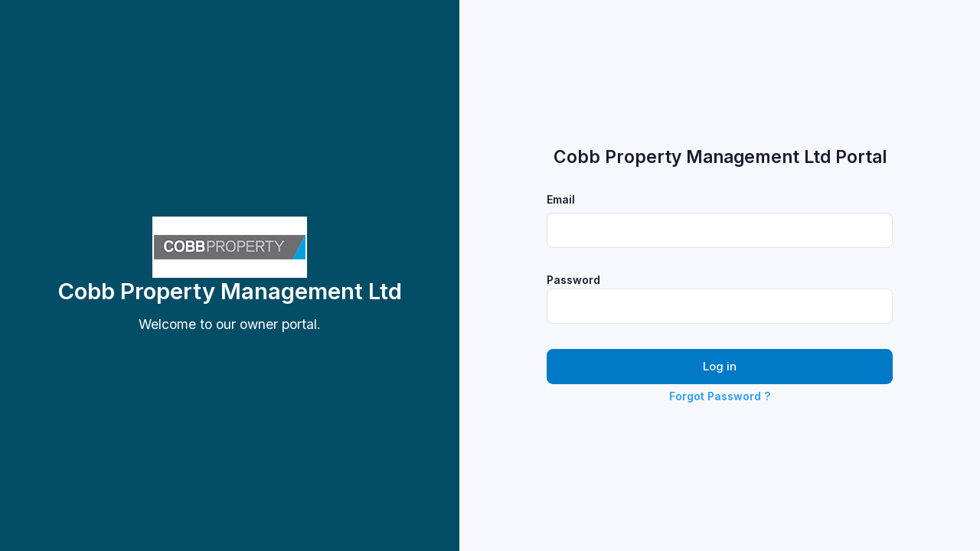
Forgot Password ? (720, 396)
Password (573, 280)
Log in (720, 367)
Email (561, 199)
